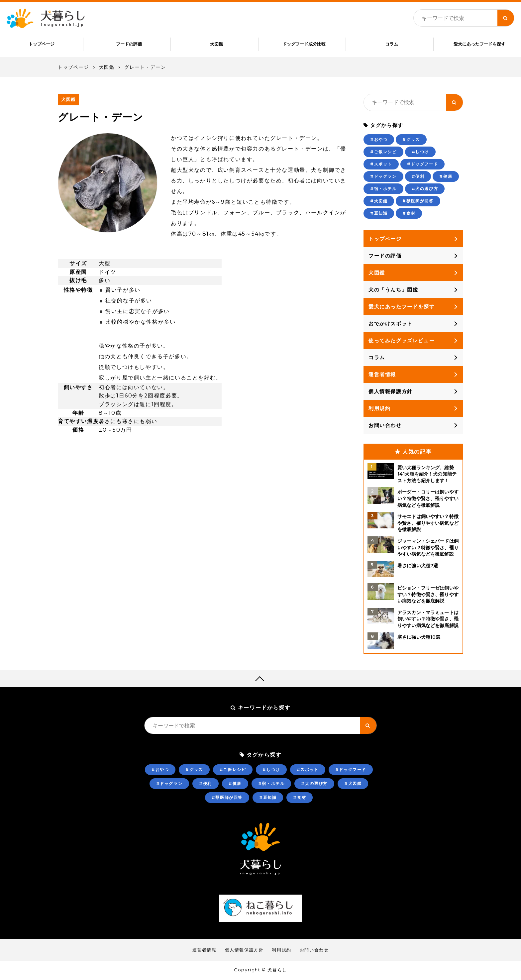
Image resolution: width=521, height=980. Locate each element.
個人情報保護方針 (391, 392)
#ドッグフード (422, 165)
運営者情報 (382, 375)
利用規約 (379, 409)
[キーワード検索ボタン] (506, 18)
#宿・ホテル (383, 189)
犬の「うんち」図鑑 (393, 290)
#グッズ (411, 140)
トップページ (42, 44)
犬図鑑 (216, 44)
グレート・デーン (145, 68)
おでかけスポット (391, 324)
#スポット (381, 165)
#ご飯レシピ (383, 152)
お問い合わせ (385, 426)
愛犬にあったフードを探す (479, 44)
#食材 (409, 214)
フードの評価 (129, 44)
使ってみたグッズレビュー (402, 341)
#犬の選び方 (425, 189)
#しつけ (420, 152)
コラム (392, 44)
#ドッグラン (383, 177)
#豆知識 (379, 214)
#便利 (418, 177)
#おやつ (379, 140)
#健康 (446, 177)
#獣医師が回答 (418, 202)
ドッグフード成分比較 (304, 44)
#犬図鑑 (379, 202)
